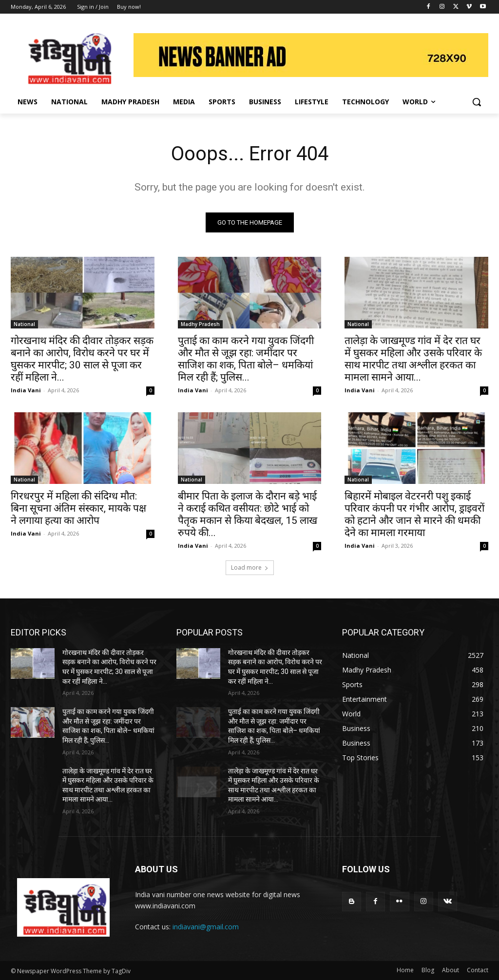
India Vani (26, 390)
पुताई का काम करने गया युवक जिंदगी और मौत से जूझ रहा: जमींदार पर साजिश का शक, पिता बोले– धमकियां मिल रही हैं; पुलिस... (246, 359)
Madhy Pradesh (200, 324)
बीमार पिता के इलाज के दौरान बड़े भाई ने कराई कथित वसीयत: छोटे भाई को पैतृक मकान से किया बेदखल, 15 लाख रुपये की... (248, 515)
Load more (250, 567)
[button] (477, 102)
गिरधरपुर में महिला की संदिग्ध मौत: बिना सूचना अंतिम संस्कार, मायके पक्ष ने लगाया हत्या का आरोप (78, 509)
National (24, 324)
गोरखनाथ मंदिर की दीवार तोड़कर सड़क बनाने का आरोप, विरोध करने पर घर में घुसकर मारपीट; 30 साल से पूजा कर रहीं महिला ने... (82, 359)
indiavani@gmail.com (206, 927)
